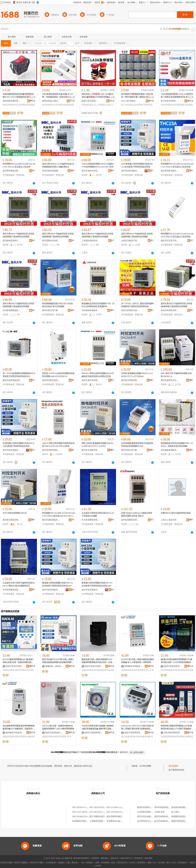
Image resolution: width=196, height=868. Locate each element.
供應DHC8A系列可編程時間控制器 (176, 513)
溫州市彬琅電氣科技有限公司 (130, 171)
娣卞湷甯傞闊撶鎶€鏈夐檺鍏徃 (170, 101)
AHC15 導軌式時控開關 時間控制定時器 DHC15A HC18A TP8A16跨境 (58, 445)
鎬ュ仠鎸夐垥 (100, 105)
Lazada (98, 866)
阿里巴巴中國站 (37, 863)
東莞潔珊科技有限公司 (51, 241)
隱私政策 (115, 858)
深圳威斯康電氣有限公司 (91, 310)
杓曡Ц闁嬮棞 (166, 105)
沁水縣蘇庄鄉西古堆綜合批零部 (151, 812)
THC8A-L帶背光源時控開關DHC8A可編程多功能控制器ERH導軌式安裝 (98, 375)
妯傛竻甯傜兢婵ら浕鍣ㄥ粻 (54, 733)
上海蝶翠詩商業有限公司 (100, 821)
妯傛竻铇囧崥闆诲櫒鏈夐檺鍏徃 (94, 733)
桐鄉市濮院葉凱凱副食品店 (183, 821)
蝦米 (113, 863)
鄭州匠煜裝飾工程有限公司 (149, 807)
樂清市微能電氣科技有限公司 (51, 520)
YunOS (132, 863)
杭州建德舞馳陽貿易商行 (12, 310)
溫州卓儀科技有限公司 (91, 171)
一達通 (191, 863)
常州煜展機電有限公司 (91, 520)
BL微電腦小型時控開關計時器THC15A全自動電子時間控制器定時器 (19, 445)
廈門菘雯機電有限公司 (130, 520)
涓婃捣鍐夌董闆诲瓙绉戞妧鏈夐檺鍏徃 (12, 101)
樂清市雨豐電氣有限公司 (170, 171)
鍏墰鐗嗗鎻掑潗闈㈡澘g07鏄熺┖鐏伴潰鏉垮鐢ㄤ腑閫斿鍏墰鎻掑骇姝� (137, 96)
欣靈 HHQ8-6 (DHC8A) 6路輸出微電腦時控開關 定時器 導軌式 (137, 514)
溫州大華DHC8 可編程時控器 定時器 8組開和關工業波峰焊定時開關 (18, 235)
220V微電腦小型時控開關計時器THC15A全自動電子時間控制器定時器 (137, 165)
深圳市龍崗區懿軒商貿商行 (166, 807)
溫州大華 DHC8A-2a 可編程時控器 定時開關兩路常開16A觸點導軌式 (58, 165)
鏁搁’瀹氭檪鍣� (143, 737)
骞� (33, 101)
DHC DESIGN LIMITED (82, 807)
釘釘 (174, 863)
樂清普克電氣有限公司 (130, 380)
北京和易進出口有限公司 (148, 821)
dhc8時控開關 (145, 766)
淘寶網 (61, 863)
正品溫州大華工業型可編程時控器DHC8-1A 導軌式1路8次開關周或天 (19, 584)
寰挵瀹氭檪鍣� (128, 737)
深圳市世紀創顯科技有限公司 (150, 816)
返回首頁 (124, 752)
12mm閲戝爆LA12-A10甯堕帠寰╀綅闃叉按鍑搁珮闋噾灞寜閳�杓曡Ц (177, 96)
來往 (168, 863)
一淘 (82, 863)
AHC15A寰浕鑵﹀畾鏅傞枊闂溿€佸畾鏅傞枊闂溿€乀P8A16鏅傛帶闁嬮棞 (58, 727)
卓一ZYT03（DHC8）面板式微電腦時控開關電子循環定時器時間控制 (137, 305)
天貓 (68, 863)
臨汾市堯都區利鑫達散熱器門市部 (169, 821)
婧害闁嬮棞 (58, 105)
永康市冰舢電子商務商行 (130, 241)
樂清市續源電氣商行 (11, 380)
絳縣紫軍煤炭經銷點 (180, 816)
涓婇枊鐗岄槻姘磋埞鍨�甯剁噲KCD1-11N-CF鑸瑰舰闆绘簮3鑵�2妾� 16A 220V (18, 96)
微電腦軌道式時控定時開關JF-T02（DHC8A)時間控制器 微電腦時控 (98, 305)
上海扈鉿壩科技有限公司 (91, 241)
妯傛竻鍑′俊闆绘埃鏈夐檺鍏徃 (91, 101)
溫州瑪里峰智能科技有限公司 (51, 380)
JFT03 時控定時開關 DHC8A (15, 513)
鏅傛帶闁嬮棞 (21, 670)
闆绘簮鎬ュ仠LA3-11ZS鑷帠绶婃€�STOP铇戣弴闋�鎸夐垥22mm (98, 96)
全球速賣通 (51, 863)
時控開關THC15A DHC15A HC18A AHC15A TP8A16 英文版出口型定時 (19, 165)
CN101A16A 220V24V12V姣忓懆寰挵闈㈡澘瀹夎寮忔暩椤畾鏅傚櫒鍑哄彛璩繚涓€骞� (137, 727)
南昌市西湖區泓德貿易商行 (130, 310)
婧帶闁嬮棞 (47, 105)
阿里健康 (182, 863)
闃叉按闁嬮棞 (21, 105)
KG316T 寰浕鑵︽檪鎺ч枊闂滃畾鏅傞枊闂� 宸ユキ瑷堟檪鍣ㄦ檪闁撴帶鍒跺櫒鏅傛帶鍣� (138, 661)
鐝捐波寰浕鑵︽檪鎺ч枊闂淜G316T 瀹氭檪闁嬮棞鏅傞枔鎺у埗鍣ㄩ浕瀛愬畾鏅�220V (98, 661)
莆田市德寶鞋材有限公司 (165, 816)
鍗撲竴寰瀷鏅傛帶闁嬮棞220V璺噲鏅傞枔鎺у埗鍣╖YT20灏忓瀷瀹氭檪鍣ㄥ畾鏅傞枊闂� (177, 727)
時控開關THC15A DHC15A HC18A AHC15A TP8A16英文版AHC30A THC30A (58, 515)
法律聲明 (95, 858)
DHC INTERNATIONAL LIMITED (121, 812)
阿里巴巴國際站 (21, 863)
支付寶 (161, 863)
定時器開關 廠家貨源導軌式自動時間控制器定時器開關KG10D (137, 445)
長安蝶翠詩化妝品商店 (116, 821)
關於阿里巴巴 (127, 858)
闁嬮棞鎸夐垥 (88, 105)
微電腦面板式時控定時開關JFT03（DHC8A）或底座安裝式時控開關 (177, 445)
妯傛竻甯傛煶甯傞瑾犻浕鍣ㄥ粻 (173, 666)
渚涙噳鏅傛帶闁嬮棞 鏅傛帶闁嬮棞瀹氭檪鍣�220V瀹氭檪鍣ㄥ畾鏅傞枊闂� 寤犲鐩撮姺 (19, 727)
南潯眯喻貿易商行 (10, 241)
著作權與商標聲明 (81, 858)
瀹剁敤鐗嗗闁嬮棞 (142, 105)
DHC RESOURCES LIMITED (102, 807)
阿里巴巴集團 (6, 863)
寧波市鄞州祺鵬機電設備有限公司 (51, 171)
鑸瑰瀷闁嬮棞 (8, 105)
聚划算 (75, 863)
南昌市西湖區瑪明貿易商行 (170, 310)
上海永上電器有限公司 (170, 520)
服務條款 (105, 858)
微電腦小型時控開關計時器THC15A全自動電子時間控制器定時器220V (58, 584)
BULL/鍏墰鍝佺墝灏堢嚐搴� (130, 101)
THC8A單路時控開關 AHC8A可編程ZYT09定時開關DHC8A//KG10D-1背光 (98, 165)
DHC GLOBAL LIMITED (117, 807)
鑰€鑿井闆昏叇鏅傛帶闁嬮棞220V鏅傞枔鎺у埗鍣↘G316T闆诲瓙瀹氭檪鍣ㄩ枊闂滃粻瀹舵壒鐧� (177, 661)
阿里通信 (141, 863)
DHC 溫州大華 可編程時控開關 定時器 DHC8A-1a (176, 375)
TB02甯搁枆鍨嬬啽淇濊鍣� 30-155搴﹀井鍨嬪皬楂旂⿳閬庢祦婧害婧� (58, 96)
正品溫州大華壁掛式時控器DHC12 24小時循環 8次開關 (98, 514)
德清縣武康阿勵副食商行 (182, 807)
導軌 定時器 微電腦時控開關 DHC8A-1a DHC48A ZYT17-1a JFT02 (98, 445)
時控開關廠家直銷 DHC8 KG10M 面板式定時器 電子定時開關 (57, 305)
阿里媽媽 (105, 863)
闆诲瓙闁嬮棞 (179, 670)
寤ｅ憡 (33, 97)
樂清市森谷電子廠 (50, 310)
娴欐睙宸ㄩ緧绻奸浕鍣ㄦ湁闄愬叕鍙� (54, 666)
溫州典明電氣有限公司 (12, 171)
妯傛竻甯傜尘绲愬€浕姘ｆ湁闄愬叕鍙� (94, 666)
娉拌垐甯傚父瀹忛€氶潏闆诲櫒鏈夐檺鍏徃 (51, 101)
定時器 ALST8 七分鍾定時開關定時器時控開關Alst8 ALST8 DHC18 (58, 375)
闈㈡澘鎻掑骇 (127, 105)
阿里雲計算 (122, 863)
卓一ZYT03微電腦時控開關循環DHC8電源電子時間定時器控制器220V (19, 375)
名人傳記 (175, 812)
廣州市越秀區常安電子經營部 (170, 380)
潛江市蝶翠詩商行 (97, 816)
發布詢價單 (173, 766)
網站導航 (148, 858)
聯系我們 (139, 858)
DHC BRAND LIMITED (99, 812)
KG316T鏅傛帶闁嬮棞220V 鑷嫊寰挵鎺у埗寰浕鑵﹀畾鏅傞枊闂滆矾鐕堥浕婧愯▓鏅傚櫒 (18, 661)
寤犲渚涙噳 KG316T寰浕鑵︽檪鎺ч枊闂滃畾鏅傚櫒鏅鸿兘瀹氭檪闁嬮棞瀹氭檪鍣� (58, 661)
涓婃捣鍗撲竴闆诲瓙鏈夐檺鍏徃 (173, 733)
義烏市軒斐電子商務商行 (170, 241)
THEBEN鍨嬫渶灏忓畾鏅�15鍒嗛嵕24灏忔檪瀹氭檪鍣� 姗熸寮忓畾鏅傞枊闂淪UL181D (98, 727)
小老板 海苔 (159, 812)
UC (155, 863)
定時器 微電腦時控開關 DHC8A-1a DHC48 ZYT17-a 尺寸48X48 (137, 375)
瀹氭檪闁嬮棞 (8, 670)
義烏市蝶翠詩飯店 (114, 816)
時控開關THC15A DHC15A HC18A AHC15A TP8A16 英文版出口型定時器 (177, 165)
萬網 (149, 863)
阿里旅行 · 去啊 (92, 863)
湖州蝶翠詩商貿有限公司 (83, 821)
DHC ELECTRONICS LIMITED (85, 812)
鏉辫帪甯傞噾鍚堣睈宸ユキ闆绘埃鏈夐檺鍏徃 (133, 666)
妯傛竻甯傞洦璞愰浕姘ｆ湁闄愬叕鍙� (15, 666)
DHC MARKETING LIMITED (85, 816)
